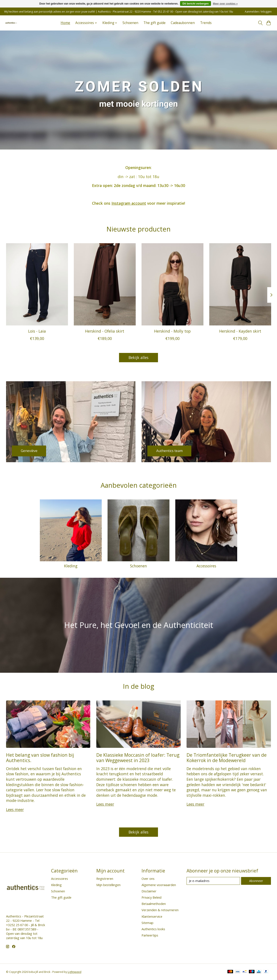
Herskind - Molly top (172, 331)
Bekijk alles (138, 357)
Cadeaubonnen (183, 23)
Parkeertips (150, 935)
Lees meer (15, 809)
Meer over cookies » (225, 4)
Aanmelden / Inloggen (258, 12)
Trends (206, 23)
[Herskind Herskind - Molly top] (172, 284)
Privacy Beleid (151, 897)
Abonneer (256, 881)
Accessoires (206, 566)
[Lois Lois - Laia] (37, 284)
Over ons (148, 879)
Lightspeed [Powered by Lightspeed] (75, 972)
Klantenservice (152, 916)
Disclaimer (149, 891)
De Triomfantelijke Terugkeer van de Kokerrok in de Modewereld (227, 758)
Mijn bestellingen (108, 885)
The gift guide (155, 23)
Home (65, 23)
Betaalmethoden (154, 904)
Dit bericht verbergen (196, 4)
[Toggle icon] (260, 23)
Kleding (71, 566)
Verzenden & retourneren (160, 910)
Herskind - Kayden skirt (240, 331)
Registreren (105, 879)
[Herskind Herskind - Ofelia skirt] (105, 284)
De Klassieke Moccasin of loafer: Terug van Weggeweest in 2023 (138, 758)
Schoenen (130, 23)
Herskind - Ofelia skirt (105, 331)
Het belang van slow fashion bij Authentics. (40, 758)
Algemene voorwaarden (159, 885)
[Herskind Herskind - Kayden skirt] (240, 284)
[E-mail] (213, 881)
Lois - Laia (37, 331)
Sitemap (147, 923)
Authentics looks (153, 929)
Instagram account (129, 203)
